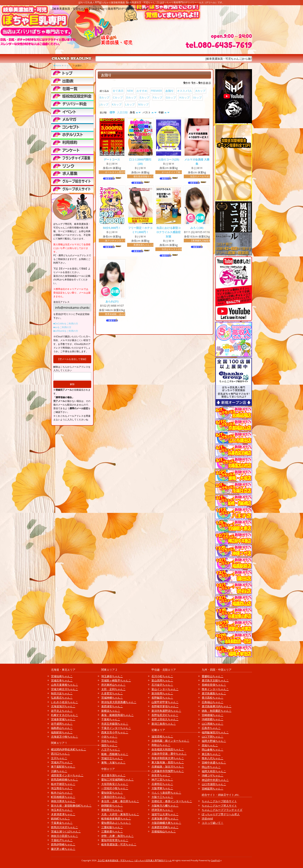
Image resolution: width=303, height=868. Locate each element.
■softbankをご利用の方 (66, 331)
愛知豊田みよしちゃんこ (116, 823)
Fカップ (158, 97)
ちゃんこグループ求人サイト (219, 806)
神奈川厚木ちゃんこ (63, 801)
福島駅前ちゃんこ (62, 732)
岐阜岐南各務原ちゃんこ (116, 818)
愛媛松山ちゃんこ (213, 676)
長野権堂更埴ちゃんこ (165, 706)
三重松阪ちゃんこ (112, 827)
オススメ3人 (185, 91)
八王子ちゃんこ (111, 750)
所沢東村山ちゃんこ (113, 685)
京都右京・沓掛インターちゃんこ (172, 801)
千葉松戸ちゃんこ (62, 840)
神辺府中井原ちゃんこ (215, 780)
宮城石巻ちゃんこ (62, 680)
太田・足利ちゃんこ (113, 689)
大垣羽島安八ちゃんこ (115, 784)
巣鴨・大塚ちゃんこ (113, 762)
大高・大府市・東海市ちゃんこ (120, 814)
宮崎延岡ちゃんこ (213, 789)
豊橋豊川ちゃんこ (112, 810)
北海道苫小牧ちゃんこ (65, 737)
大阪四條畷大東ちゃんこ (166, 823)
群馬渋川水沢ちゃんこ (65, 827)
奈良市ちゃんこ (161, 775)
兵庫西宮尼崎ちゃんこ (165, 827)
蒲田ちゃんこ (109, 745)
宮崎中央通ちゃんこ (214, 762)
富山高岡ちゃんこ (162, 680)
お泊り (169, 91)
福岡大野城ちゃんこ (214, 741)
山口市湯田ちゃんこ (214, 784)
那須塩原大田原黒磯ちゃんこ (119, 702)
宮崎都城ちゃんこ (213, 715)
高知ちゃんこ (210, 745)
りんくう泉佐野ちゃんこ (166, 793)
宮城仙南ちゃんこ (62, 676)
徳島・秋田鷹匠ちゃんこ (217, 711)
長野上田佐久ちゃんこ (165, 719)
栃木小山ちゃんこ (62, 793)
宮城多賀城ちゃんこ (63, 719)
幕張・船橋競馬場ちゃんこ (117, 715)
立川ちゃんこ (59, 758)
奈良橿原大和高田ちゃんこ (168, 749)
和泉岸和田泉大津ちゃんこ (168, 758)
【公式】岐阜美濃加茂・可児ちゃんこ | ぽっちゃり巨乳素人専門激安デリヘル (134, 860)
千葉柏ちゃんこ (111, 719)
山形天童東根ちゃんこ (65, 685)
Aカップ (200, 91)
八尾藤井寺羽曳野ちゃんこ (168, 771)
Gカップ (171, 97)
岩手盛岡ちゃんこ (62, 724)
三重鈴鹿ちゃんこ (112, 831)
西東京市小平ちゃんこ (115, 732)
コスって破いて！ (213, 823)
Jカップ (104, 104)
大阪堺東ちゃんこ (162, 788)
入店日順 (122, 112)
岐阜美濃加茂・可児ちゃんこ (119, 844)
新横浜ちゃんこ (111, 711)
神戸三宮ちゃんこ (162, 779)
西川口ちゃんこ (60, 754)
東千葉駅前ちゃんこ (63, 767)
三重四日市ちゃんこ (113, 797)
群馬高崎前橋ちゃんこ (65, 779)
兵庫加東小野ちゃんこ (165, 818)
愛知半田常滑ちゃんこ (115, 840)
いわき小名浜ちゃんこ (65, 702)
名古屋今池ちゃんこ (113, 775)
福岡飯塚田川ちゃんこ (215, 732)
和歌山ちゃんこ (161, 745)
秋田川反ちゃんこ (62, 693)
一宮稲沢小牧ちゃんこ (115, 788)
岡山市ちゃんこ (211, 767)
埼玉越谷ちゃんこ (112, 676)
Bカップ (104, 97)
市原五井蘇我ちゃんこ (115, 724)
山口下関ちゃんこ (213, 737)
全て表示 (118, 91)
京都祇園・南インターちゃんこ (170, 741)
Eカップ (145, 97)
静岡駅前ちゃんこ (112, 806)
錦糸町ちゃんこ (60, 818)
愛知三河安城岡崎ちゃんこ (117, 779)
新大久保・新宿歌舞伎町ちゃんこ (71, 806)
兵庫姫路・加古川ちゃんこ (168, 767)
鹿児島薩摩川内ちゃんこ (217, 706)
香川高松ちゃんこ (213, 698)
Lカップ (130, 104)
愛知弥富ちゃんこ (112, 793)
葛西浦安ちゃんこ (112, 706)
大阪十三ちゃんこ (162, 797)
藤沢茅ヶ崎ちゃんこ (63, 849)
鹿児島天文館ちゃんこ (215, 680)
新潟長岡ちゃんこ (162, 693)
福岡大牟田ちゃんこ (214, 771)
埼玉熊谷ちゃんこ (62, 788)
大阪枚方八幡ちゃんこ (165, 806)
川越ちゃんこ (59, 771)
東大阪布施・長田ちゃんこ (168, 762)
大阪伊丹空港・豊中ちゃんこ (169, 754)
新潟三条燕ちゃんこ (164, 724)
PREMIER (156, 91)
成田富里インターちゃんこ (67, 775)
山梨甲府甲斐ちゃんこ (165, 702)
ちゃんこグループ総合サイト (219, 801)
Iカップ (197, 97)
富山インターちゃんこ (165, 689)
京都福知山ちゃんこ (164, 831)
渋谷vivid (207, 818)
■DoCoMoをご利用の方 (66, 324)
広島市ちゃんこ (211, 728)
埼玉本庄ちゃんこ (62, 810)
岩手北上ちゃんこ (62, 711)
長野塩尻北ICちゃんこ (165, 715)
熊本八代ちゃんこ (213, 758)
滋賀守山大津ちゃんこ (165, 814)
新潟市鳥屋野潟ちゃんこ (166, 711)
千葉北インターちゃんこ (116, 728)
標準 (112, 112)
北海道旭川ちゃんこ (63, 706)
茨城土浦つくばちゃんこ (66, 831)
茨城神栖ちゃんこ (112, 698)
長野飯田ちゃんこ (162, 698)
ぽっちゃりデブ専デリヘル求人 (221, 814)
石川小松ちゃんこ (162, 676)
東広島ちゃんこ (211, 754)
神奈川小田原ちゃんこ (65, 836)
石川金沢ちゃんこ (162, 685)
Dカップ (131, 97)
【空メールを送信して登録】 (72, 359)
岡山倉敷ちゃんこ (213, 750)
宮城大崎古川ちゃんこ (65, 689)
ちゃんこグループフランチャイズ (222, 810)
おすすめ (142, 91)
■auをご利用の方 (62, 327)
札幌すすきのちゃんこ (65, 715)
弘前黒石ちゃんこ (62, 698)
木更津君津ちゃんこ (63, 814)
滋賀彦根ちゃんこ (162, 736)
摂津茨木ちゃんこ (162, 810)
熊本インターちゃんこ (215, 689)
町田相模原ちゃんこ (63, 797)
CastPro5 (215, 860)
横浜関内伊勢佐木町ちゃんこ (69, 749)
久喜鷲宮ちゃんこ (112, 693)
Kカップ (117, 104)
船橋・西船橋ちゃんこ (115, 754)
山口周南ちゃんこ (213, 724)
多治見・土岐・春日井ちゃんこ (120, 801)
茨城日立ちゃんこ (112, 758)
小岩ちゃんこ (109, 737)
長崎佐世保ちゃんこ (214, 685)
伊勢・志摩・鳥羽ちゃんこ (117, 836)
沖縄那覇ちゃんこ (213, 719)
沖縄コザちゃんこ (213, 775)
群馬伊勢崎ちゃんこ (63, 844)
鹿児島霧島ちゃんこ (214, 693)
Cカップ (118, 97)
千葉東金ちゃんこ (62, 823)
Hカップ (184, 97)
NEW (130, 91)
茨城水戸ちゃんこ (62, 762)
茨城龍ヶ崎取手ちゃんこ (116, 680)
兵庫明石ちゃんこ (162, 784)
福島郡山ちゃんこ (62, 728)
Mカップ (143, 104)
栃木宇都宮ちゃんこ (63, 784)
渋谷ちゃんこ (109, 741)
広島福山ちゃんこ (213, 702)
